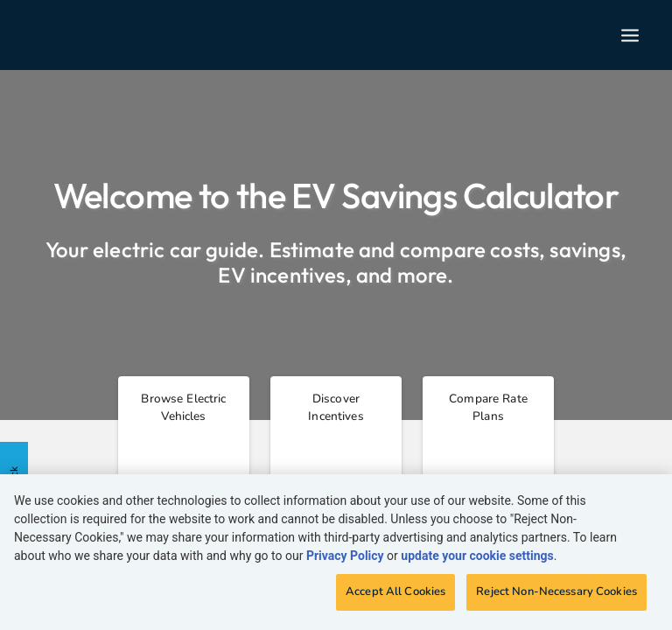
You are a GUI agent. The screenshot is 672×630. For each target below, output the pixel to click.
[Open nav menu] (630, 35)
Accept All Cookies (395, 591)
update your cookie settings (477, 556)
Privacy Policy (345, 556)
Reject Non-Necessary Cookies (556, 591)
